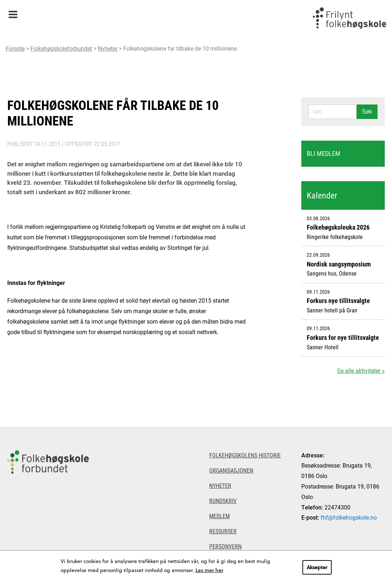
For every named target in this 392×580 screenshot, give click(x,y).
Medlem (219, 516)
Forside (15, 48)
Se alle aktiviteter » (361, 370)
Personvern (225, 546)
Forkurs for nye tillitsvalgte (343, 337)
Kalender (322, 195)
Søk (367, 112)
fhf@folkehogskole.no (349, 517)
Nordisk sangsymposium (339, 264)
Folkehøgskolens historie (245, 455)
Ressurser (223, 531)
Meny (13, 12)
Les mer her (209, 570)
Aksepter (317, 567)
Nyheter (108, 48)
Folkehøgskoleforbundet (61, 48)
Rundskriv (223, 501)
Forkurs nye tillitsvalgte (338, 300)
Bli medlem (324, 153)
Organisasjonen (231, 470)
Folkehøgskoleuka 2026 (338, 227)
